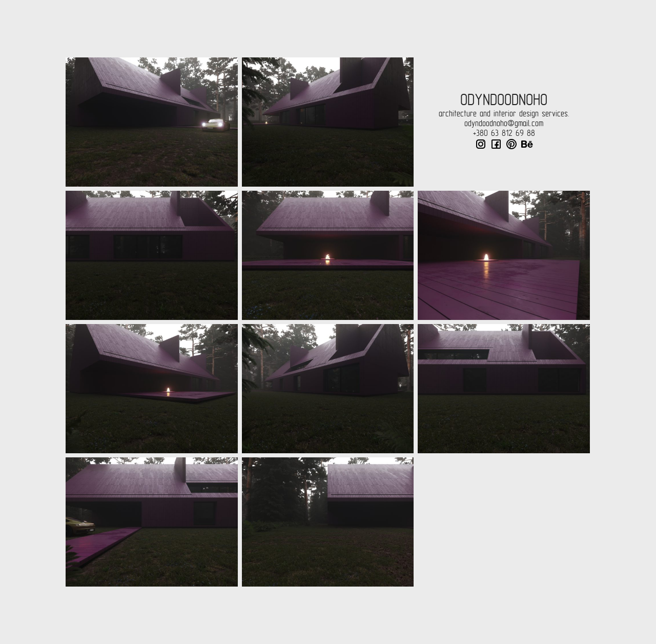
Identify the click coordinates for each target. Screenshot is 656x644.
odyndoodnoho (504, 100)
